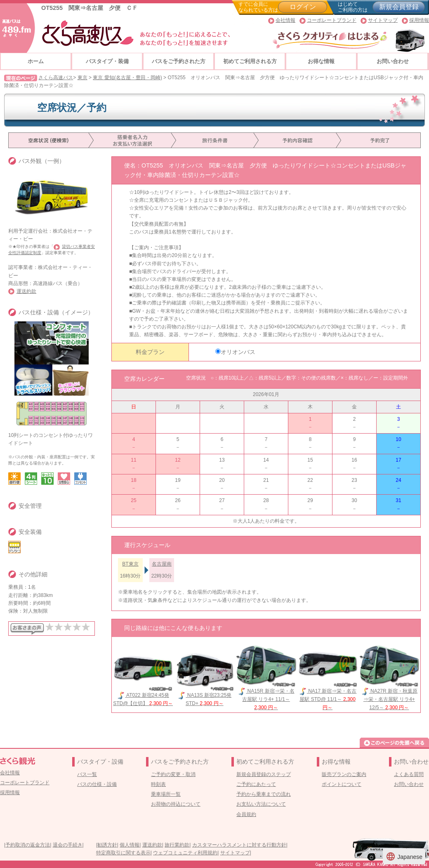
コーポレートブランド (332, 20)
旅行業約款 (177, 845)
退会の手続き (68, 845)
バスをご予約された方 (179, 61)
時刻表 (158, 784)
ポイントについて (342, 784)
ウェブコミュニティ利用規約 (185, 853)
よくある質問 (409, 774)
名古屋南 (162, 564)
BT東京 (130, 564)
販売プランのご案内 (344, 774)
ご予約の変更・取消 (173, 774)
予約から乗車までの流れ (264, 794)
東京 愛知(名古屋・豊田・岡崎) (127, 78)
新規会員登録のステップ (264, 774)
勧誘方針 (107, 845)
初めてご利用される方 (250, 61)
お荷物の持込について (176, 804)
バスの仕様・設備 (97, 784)
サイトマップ (383, 20)
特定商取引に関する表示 (123, 853)
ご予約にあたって (256, 784)
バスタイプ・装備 (107, 61)
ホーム (36, 61)
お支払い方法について (261, 804)
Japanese (404, 856)
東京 (82, 78)
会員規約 (246, 814)
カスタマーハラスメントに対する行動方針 (239, 845)
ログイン (303, 7)
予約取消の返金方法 (28, 845)
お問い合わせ (393, 61)
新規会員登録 (399, 7)
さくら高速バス (56, 78)
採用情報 (419, 20)
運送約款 (26, 291)
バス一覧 (87, 774)
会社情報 (285, 20)
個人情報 (130, 845)
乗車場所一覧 (166, 794)
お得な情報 (321, 61)
